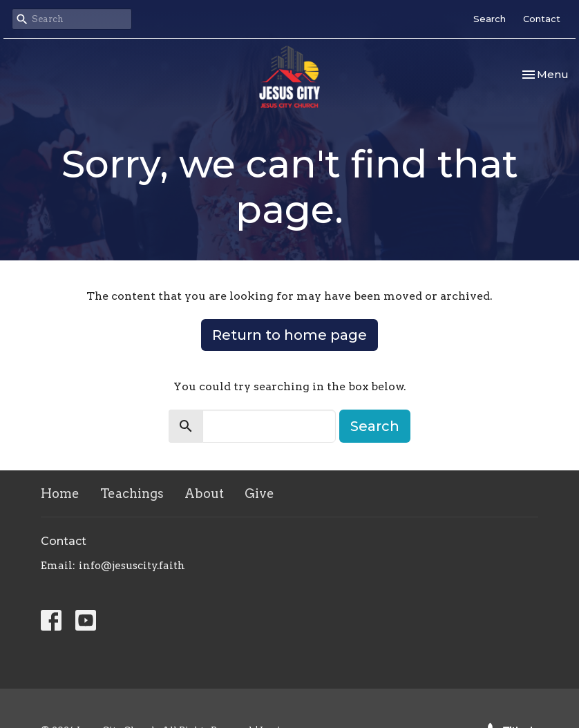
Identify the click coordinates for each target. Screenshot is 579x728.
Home (60, 494)
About (204, 494)
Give (259, 494)
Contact (542, 19)
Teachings (132, 494)
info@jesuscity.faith (132, 566)
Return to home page (289, 335)
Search (490, 19)
